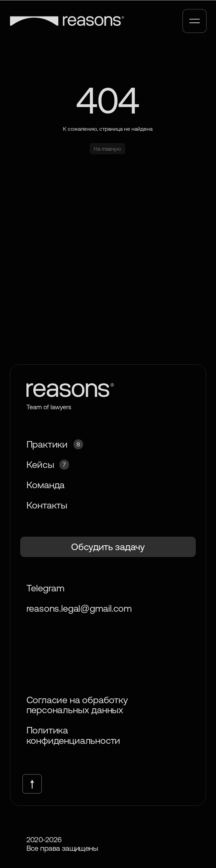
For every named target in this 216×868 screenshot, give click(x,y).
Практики (47, 444)
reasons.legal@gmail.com (79, 608)
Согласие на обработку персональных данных (77, 705)
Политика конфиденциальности (73, 735)
